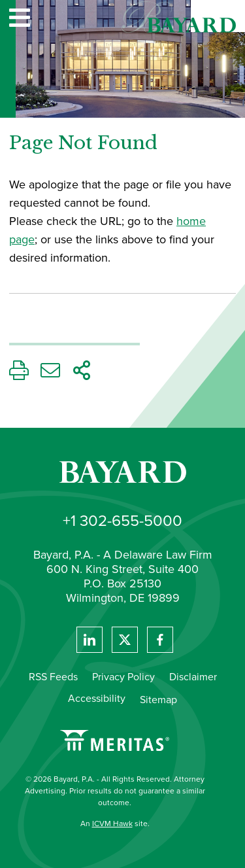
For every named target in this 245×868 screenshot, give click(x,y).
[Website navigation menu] (20, 19)
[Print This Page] (19, 374)
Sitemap (158, 700)
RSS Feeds (53, 677)
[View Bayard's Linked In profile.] (90, 640)
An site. (115, 824)
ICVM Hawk (112, 824)
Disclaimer (193, 677)
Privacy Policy (123, 677)
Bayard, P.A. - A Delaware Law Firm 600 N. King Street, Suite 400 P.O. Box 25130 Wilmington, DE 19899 (123, 577)
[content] (122, 221)
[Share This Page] (82, 374)
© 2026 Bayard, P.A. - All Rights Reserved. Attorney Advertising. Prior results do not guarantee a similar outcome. (115, 791)
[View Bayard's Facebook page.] (160, 640)
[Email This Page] (50, 374)
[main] (122, 221)
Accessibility (97, 698)
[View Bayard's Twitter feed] (125, 640)
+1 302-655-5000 (122, 521)
